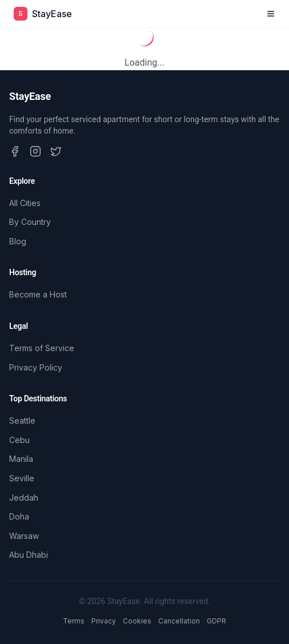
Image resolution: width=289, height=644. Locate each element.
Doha (19, 516)
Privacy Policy (36, 367)
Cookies (137, 621)
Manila (21, 459)
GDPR (216, 621)
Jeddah (24, 498)
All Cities (25, 203)
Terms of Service (42, 348)
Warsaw (24, 536)
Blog (18, 241)
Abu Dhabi (29, 555)
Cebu (19, 440)
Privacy (104, 621)
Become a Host (38, 294)
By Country (30, 222)
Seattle (22, 420)
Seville (22, 478)
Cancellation (179, 621)
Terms (74, 621)
